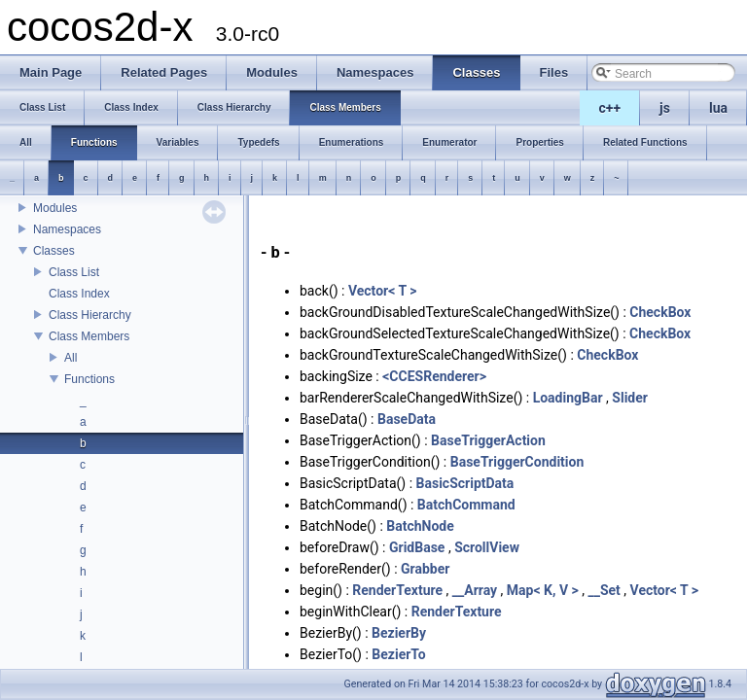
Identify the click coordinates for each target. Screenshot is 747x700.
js (665, 108)
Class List (74, 272)
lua (718, 108)
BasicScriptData (465, 483)
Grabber (425, 569)
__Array (475, 590)
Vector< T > (383, 291)
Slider (630, 398)
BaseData (407, 419)
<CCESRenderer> (434, 376)
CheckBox (660, 312)
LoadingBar (568, 398)
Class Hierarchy (90, 315)
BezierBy (399, 633)
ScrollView (487, 547)
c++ (610, 108)
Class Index (79, 294)
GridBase (417, 547)
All (71, 358)
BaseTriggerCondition (517, 462)
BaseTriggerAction (488, 440)
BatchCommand (466, 505)
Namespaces (67, 229)
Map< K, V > (543, 590)
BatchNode (420, 526)
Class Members (89, 336)
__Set (604, 590)
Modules (55, 208)
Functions (89, 379)
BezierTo (398, 654)
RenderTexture (397, 590)
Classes (54, 251)
